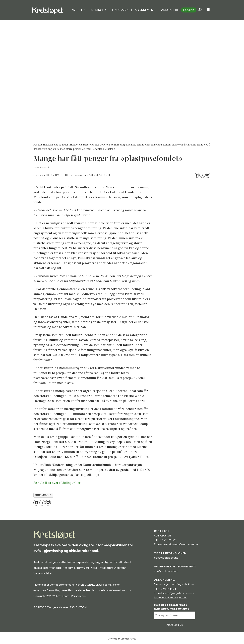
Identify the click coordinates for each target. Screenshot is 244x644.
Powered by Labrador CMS (122, 639)
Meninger (98, 10)
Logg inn (189, 10)
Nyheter (78, 10)
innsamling (43, 495)
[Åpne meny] (208, 10)
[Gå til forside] (48, 10)
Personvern (78, 596)
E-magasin (120, 10)
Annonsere (170, 10)
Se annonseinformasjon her (170, 597)
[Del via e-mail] (208, 175)
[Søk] (200, 10)
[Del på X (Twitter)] (202, 175)
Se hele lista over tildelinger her (57, 483)
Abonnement (145, 10)
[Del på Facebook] (197, 175)
